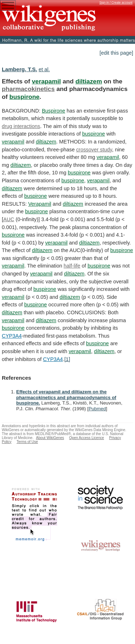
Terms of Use (27, 442)
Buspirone (53, 111)
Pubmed (97, 409)
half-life (72, 266)
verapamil (46, 81)
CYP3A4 (12, 336)
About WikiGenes (50, 438)
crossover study (94, 150)
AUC (9, 219)
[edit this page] (116, 53)
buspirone (24, 97)
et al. (44, 69)
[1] (67, 359)
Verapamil (40, 204)
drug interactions (21, 126)
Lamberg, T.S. (19, 69)
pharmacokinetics (28, 89)
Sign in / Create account (116, 3)
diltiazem (89, 81)
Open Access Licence (87, 438)
